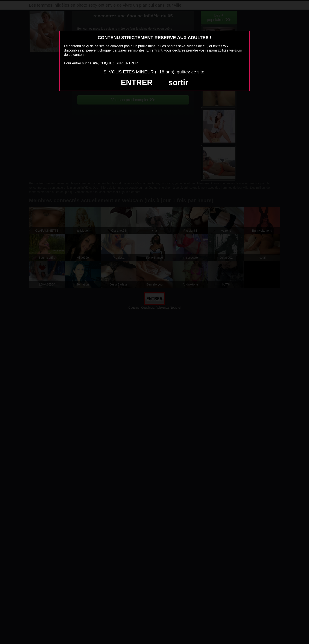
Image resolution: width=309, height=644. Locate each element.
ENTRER (137, 83)
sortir (178, 83)
